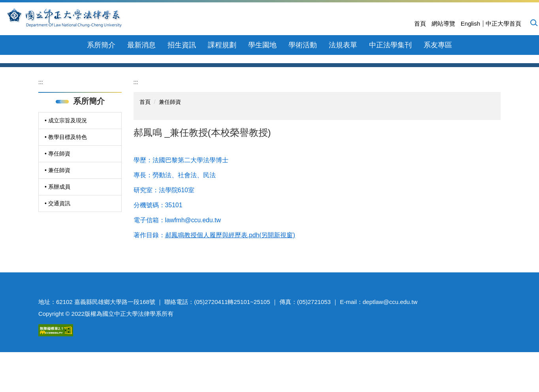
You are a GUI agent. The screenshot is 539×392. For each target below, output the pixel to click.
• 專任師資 (57, 206)
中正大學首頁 (503, 23)
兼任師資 (170, 154)
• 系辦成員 (57, 239)
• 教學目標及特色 (66, 189)
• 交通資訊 (57, 255)
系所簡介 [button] (101, 45)
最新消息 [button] (141, 45)
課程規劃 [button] (222, 45)
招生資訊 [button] (182, 45)
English (470, 23)
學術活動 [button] (303, 45)
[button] (533, 23)
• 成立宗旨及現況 (66, 173)
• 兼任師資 (57, 222)
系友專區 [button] (438, 45)
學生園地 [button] (262, 45)
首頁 (420, 23)
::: (41, 134)
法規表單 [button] (343, 45)
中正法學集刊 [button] (390, 45)
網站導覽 (443, 23)
